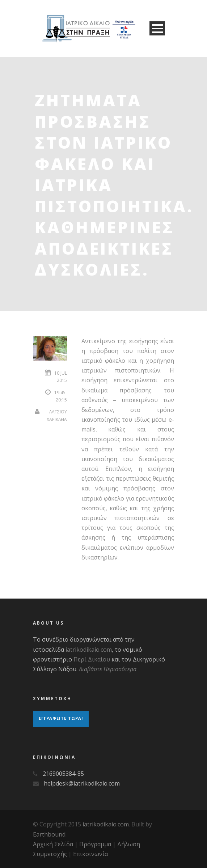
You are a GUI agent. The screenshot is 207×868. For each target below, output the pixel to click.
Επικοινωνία (90, 854)
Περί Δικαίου (92, 659)
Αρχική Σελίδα (53, 844)
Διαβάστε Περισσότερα (108, 669)
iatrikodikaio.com (89, 650)
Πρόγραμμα (95, 844)
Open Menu (157, 28)
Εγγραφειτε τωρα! (61, 718)
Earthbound (49, 834)
